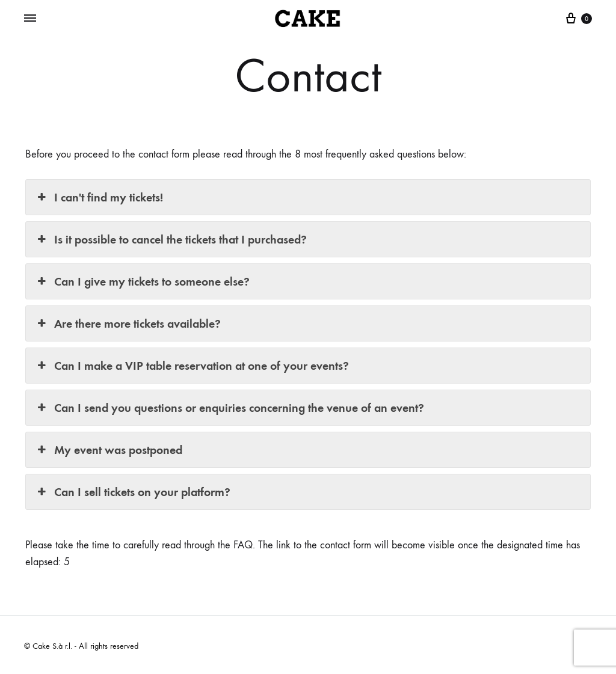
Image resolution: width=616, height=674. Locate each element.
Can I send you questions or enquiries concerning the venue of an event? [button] (229, 408)
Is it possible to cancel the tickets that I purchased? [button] (171, 239)
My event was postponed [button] (109, 450)
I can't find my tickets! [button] (99, 197)
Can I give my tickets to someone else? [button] (142, 281)
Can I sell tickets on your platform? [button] (133, 492)
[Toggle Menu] (30, 19)
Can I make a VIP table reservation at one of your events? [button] (192, 366)
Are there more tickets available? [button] (128, 323)
